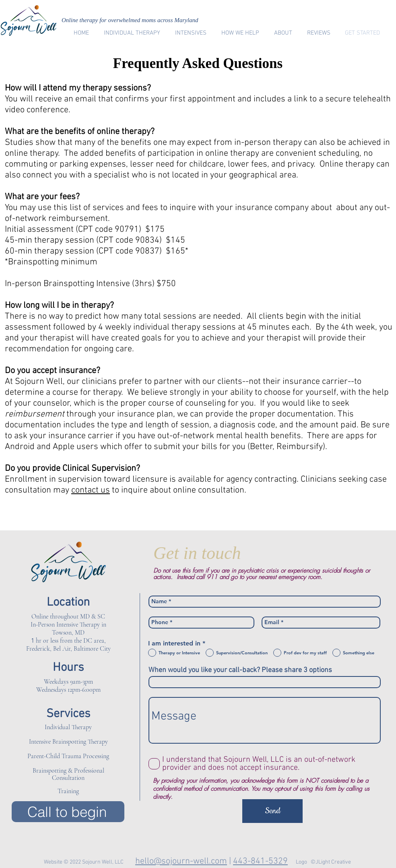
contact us (91, 490)
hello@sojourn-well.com (181, 861)
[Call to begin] (68, 812)
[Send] (272, 811)
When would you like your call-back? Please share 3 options (240, 670)
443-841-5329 (260, 861)
